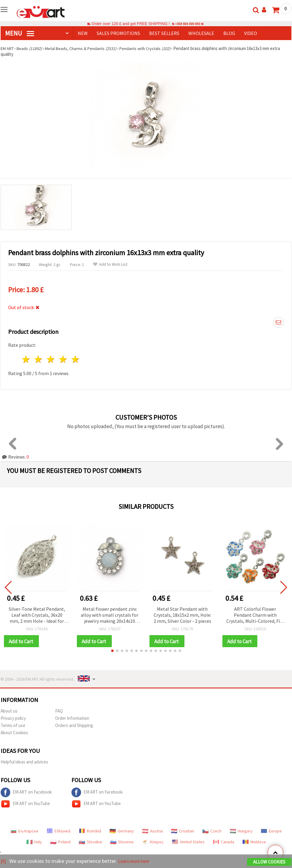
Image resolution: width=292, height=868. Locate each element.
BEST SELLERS (164, 33)
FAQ (59, 711)
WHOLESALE (201, 33)
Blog (229, 33)
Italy (34, 842)
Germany (122, 832)
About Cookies (14, 733)
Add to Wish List (110, 264)
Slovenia (122, 842)
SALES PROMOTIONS (118, 33)
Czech (212, 832)
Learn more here (138, 862)
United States (188, 842)
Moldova (254, 842)
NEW (83, 33)
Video (251, 33)
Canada (224, 842)
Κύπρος (153, 842)
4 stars (63, 359)
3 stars (51, 359)
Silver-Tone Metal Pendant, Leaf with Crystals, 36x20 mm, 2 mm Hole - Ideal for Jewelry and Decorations (37, 615)
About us (9, 711)
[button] (112, 651)
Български (24, 832)
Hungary (241, 832)
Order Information (72, 719)
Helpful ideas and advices (24, 762)
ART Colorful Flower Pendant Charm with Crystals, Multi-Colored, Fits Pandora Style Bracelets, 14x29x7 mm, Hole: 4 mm (255, 615)
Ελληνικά (59, 832)
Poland (60, 842)
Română (90, 832)
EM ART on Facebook (26, 793)
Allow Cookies (269, 862)
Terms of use (13, 726)
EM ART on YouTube (25, 804)
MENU (20, 33)
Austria (152, 832)
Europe (271, 832)
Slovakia (90, 842)
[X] (4, 862)
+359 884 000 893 (188, 24)
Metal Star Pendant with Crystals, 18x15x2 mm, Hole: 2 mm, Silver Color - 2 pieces (182, 615)
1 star (26, 359)
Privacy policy (13, 719)
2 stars (39, 359)
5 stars (75, 359)
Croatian (183, 832)
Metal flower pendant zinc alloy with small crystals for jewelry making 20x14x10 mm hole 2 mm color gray (110, 615)
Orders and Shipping (74, 726)
